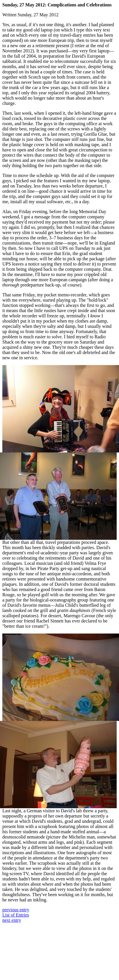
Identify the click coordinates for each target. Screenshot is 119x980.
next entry (12, 920)
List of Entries (16, 915)
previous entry (16, 910)
